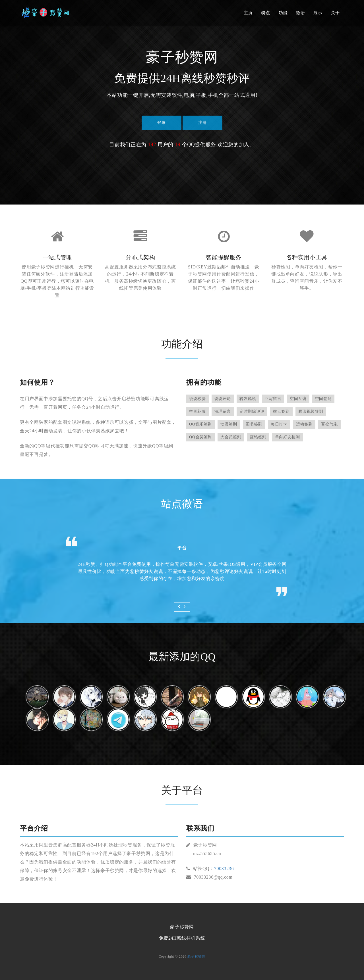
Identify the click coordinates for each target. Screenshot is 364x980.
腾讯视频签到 (311, 411)
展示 (318, 13)
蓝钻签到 (258, 437)
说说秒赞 (197, 399)
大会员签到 (231, 437)
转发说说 (248, 399)
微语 (300, 13)
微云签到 (281, 411)
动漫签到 (229, 424)
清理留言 (223, 411)
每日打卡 (279, 424)
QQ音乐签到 (200, 424)
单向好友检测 (288, 437)
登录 (161, 123)
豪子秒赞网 (196, 956)
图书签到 (254, 424)
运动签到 (304, 424)
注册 (202, 123)
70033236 (224, 869)
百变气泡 (329, 424)
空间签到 (323, 399)
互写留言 (273, 399)
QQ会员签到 (200, 437)
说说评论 (223, 399)
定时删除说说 (252, 411)
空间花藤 (197, 411)
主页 (248, 13)
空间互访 (298, 399)
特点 (266, 13)
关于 (335, 13)
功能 (283, 13)
